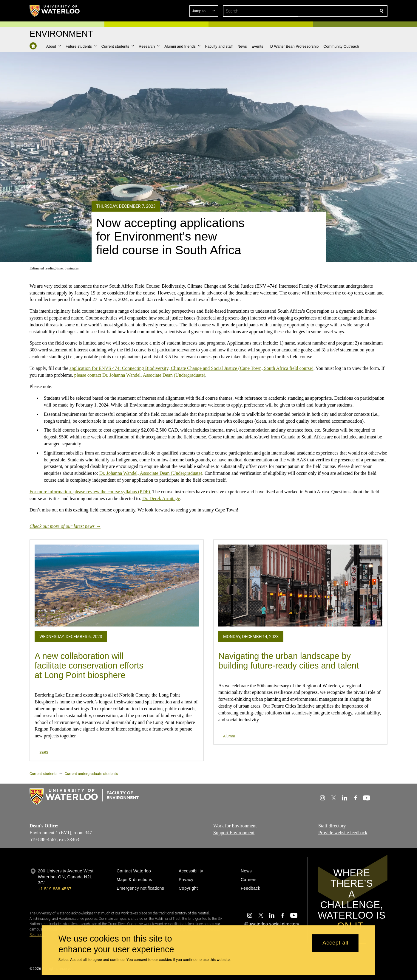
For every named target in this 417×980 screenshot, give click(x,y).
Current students (44, 774)
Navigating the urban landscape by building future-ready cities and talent (289, 661)
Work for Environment (235, 826)
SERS (44, 752)
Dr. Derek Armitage (161, 498)
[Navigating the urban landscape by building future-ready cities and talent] (300, 586)
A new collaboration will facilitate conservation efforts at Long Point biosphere (89, 665)
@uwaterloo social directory (272, 924)
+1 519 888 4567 (55, 889)
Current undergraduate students (91, 774)
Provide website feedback (343, 833)
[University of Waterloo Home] (55, 11)
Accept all (335, 943)
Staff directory (332, 826)
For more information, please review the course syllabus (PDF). (90, 491)
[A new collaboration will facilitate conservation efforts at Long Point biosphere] (117, 586)
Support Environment (234, 833)
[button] (339, 11)
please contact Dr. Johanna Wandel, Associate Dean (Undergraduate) (140, 375)
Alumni (229, 736)
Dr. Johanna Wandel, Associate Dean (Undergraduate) (151, 473)
